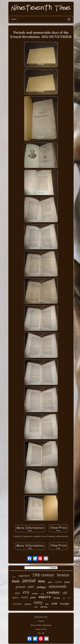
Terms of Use (41, 629)
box (47, 604)
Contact (41, 621)
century (53, 592)
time (42, 581)
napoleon (24, 576)
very (38, 602)
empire (45, 597)
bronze (63, 575)
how (36, 607)
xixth (54, 604)
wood (24, 597)
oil (69, 598)
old (65, 593)
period (29, 581)
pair (31, 587)
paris (33, 597)
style (17, 593)
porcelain (17, 604)
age (64, 598)
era (26, 592)
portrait (20, 587)
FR (43, 633)
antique (35, 593)
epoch (15, 597)
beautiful (65, 604)
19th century (43, 575)
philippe (41, 587)
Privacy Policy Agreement (41, 625)
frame (67, 582)
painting (44, 607)
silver (42, 594)
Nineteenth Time (41, 617)
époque (57, 598)
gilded (50, 582)
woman (28, 604)
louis (16, 581)
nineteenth (57, 586)
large (14, 577)
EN (39, 633)
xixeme (58, 582)
